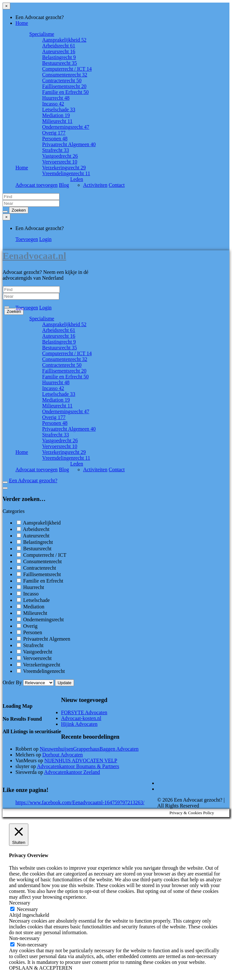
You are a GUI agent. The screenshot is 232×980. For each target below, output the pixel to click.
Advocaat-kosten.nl (81, 718)
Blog (64, 185)
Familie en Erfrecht (65, 92)
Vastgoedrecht (60, 156)
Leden (77, 179)
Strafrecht (56, 150)
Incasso (53, 104)
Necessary (27, 909)
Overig (54, 133)
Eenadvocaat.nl (34, 256)
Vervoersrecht (60, 162)
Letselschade (59, 110)
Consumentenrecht (65, 75)
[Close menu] (6, 6)
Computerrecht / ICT (67, 69)
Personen (55, 139)
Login (45, 239)
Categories (14, 511)
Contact (117, 185)
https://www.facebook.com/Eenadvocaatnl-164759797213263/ (80, 802)
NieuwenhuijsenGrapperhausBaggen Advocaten (89, 749)
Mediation (56, 115)
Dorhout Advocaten (63, 755)
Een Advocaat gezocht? (33, 480)
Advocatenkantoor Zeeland (72, 772)
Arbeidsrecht (59, 46)
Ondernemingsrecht (66, 127)
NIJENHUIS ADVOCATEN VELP (81, 760)
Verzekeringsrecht (64, 168)
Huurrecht (56, 98)
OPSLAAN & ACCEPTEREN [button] (41, 968)
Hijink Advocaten (79, 724)
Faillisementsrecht (64, 86)
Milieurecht (57, 121)
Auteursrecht (59, 51)
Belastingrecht (59, 57)
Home (22, 23)
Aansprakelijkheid (64, 40)
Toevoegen (27, 239)
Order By (29, 682)
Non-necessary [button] (24, 938)
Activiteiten (95, 185)
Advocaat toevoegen (37, 185)
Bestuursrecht (60, 63)
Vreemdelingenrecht (66, 173)
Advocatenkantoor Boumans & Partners (78, 766)
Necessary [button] (20, 903)
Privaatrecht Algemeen (69, 144)
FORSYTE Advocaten (84, 712)
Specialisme (42, 34)
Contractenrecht (62, 80)
